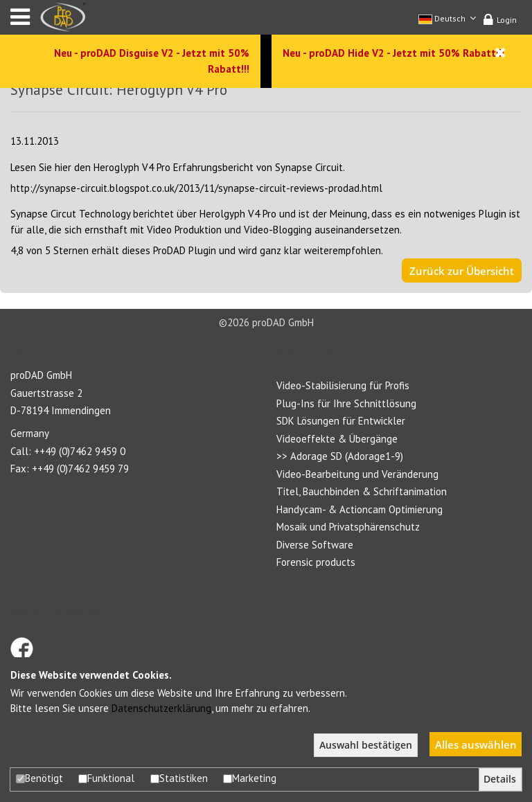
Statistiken (179, 778)
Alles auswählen (476, 745)
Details (500, 779)
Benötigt (39, 778)
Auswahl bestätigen (366, 745)
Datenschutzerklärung (161, 708)
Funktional (106, 778)
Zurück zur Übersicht (462, 271)
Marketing (250, 778)
